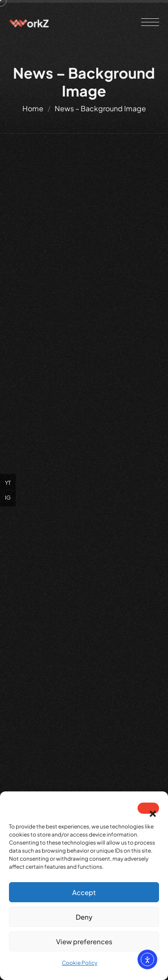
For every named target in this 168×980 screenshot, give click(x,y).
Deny (84, 917)
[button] (148, 808)
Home (33, 108)
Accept (84, 892)
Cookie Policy (80, 963)
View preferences (84, 941)
